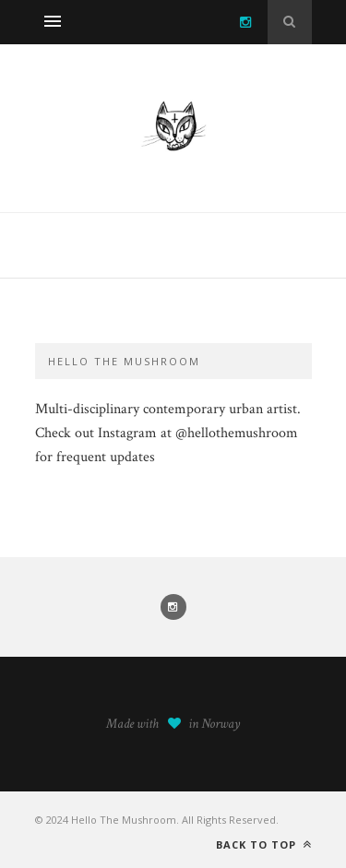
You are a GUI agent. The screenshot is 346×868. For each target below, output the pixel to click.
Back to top (264, 844)
